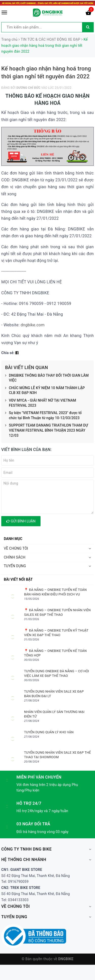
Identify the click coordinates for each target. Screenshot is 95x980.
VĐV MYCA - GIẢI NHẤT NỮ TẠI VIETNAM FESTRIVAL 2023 (41, 403)
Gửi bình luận (21, 521)
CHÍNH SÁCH (15, 557)
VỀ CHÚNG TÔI (16, 548)
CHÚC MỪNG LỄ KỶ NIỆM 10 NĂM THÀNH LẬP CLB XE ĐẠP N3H (45, 391)
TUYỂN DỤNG (15, 566)
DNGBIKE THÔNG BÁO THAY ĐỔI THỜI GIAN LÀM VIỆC (47, 378)
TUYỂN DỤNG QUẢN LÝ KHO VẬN (49, 732)
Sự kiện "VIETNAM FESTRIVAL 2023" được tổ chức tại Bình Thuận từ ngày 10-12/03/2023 (43, 415)
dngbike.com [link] (33, 325)
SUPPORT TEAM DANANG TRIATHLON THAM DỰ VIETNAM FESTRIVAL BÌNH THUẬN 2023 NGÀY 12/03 (47, 430)
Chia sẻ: (8, 353)
